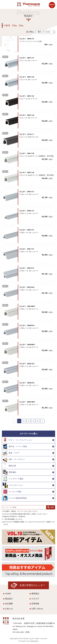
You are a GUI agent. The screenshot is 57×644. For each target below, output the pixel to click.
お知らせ (9, 609)
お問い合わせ (37, 609)
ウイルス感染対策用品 (15, 498)
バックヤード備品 (13, 479)
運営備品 (9, 472)
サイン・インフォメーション (17, 440)
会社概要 (9, 604)
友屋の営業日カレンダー (32, 585)
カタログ (35, 599)
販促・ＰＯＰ (11, 453)
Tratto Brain (34, 641)
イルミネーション (13, 485)
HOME (8, 594)
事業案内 (35, 594)
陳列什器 (9, 466)
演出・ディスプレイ (14, 459)
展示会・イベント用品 (15, 447)
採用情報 (35, 604)
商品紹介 (9, 599)
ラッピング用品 (12, 492)
